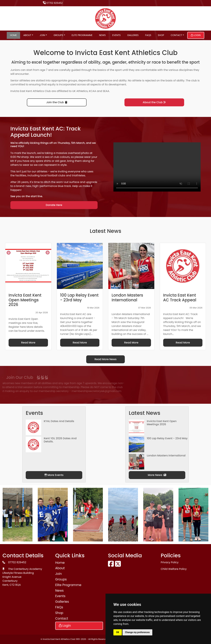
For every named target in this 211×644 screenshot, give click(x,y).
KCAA (92, 91)
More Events (54, 475)
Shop (161, 35)
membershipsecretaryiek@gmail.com (59, 391)
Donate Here (54, 205)
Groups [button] (58, 35)
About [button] (27, 35)
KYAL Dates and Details (59, 421)
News (102, 35)
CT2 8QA (15, 585)
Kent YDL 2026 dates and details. (60, 440)
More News (157, 475)
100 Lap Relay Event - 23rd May (167, 438)
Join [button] (42, 35)
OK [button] (118, 632)
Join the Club (57, 102)
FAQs (148, 35)
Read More (28, 343)
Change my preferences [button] (137, 632)
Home (13, 35)
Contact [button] (176, 35)
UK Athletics (80, 91)
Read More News (105, 359)
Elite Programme (82, 35)
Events (116, 35)
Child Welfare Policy (174, 569)
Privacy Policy (170, 562)
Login (196, 35)
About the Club (154, 102)
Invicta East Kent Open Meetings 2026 (162, 423)
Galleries (133, 35)
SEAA (106, 91)
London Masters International (166, 456)
